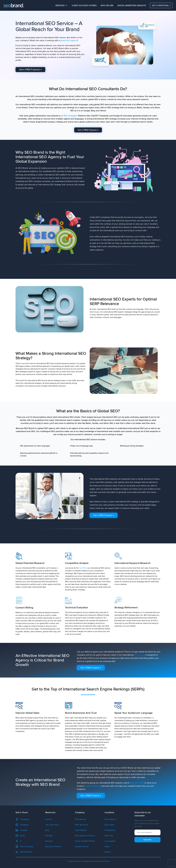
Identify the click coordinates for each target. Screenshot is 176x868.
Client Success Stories (84, 5)
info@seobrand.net (93, 786)
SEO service (139, 655)
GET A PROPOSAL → (161, 5)
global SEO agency (69, 40)
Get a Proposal (24, 846)
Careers (49, 819)
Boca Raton (110, 825)
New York (109, 836)
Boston (108, 852)
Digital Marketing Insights (132, 5)
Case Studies (81, 830)
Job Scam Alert (52, 825)
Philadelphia (110, 830)
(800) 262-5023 (137, 783)
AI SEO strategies (69, 116)
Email (20, 836)
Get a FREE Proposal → (30, 70)
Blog (47, 830)
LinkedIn (22, 830)
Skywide (49, 836)
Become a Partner (53, 846)
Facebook (22, 819)
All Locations (110, 819)
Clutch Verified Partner (85, 841)
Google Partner (82, 846)
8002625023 (24, 852)
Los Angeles (110, 841)
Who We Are (107, 5)
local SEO (83, 568)
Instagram (22, 825)
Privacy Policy (104, 861)
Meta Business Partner (85, 836)
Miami (107, 846)
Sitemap (49, 841)
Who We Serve (82, 825)
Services (62, 5)
